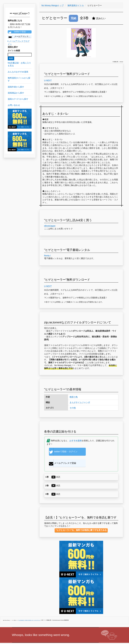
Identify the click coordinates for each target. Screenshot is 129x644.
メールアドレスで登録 (20, 37)
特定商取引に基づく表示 (32, 611)
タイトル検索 (14, 51)
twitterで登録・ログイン (20, 32)
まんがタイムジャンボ (80, 402)
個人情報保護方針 (22, 611)
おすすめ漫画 (76, 441)
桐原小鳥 (74, 397)
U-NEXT (48, 80)
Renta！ (48, 256)
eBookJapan (50, 226)
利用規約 (26, 611)
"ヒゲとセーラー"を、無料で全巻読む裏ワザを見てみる (81, 520)
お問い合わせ (38, 611)
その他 (73, 408)
